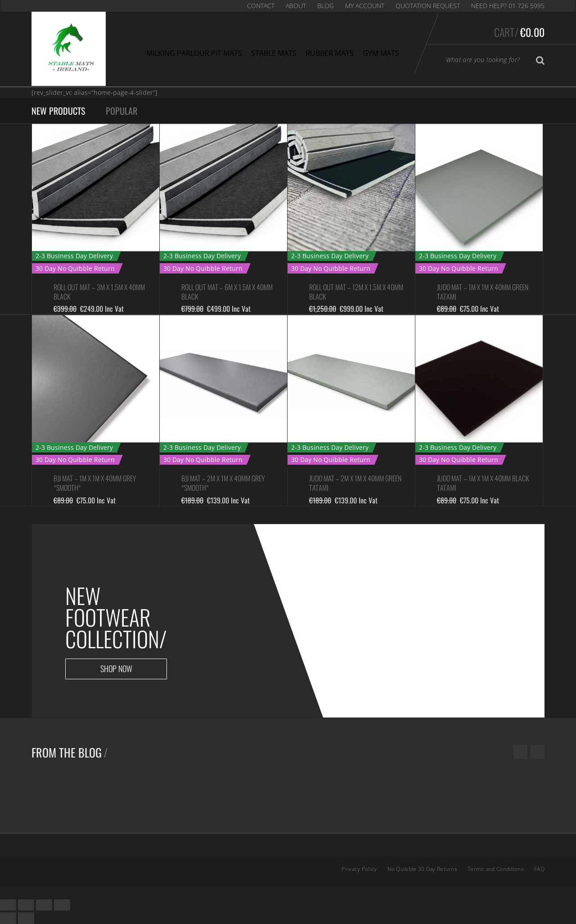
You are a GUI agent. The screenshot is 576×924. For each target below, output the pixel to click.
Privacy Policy (359, 869)
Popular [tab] (121, 111)
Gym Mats (381, 53)
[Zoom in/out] (62, 905)
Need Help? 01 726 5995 (508, 6)
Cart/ (519, 32)
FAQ (539, 869)
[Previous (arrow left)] (8, 918)
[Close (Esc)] (8, 905)
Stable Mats (274, 53)
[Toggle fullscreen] (44, 905)
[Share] (26, 905)
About (296, 6)
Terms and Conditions (496, 869)
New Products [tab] (58, 111)
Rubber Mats (330, 53)
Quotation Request (428, 6)
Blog (326, 6)
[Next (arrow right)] (26, 918)
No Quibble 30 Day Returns (423, 869)
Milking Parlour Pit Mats (194, 53)
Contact (261, 6)
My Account (365, 6)
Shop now (116, 668)
